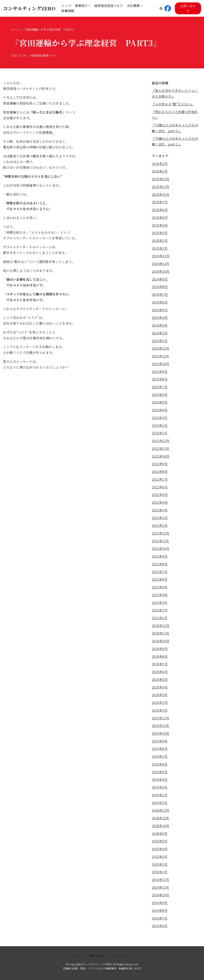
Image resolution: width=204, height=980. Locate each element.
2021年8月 (160, 565)
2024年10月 (161, 272)
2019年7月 (160, 758)
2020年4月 (160, 688)
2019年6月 (160, 765)
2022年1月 (160, 526)
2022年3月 (160, 511)
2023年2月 (160, 426)
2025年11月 (161, 187)
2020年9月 (160, 650)
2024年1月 (160, 341)
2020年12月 (161, 626)
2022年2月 (160, 519)
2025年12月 (161, 179)
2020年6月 (160, 673)
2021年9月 (160, 557)
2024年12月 (161, 256)
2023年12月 (161, 349)
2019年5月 (160, 773)
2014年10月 (161, 896)
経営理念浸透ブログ (109, 6)
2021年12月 (161, 534)
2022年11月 (161, 449)
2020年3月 (160, 696)
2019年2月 (160, 796)
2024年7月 (160, 295)
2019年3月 (160, 788)
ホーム (15, 29)
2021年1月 (160, 619)
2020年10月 (161, 642)
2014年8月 (160, 912)
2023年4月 (160, 411)
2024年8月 (160, 287)
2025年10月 (161, 195)
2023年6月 (160, 395)
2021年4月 (160, 596)
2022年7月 (160, 480)
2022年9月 (160, 464)
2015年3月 (160, 858)
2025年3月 (160, 233)
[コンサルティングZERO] (29, 8)
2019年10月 (161, 734)
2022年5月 (160, 495)
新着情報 (68, 11)
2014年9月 (160, 904)
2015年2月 (160, 866)
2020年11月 (161, 634)
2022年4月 (160, 503)
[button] (161, 8)
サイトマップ (77, 955)
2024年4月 (160, 318)
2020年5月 (160, 681)
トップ (66, 6)
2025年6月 (160, 210)
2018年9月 (160, 835)
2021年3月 (160, 603)
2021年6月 (160, 580)
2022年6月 (160, 488)
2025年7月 (160, 202)
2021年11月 (160, 542)
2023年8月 (160, 380)
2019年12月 (161, 719)
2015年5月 (160, 842)
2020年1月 (160, 711)
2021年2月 (160, 611)
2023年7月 (160, 387)
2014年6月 (160, 927)
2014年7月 (160, 919)
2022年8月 (160, 472)
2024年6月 (160, 303)
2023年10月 (161, 364)
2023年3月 (160, 418)
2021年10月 (161, 549)
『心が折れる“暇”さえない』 (173, 104)
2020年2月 (160, 704)
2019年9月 (160, 742)
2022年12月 (161, 441)
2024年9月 (160, 279)
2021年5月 (160, 588)
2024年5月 (160, 310)
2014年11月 (160, 889)
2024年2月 (160, 333)
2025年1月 (160, 249)
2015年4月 (160, 850)
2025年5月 (160, 218)
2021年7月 (160, 573)
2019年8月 (160, 750)
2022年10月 (161, 457)
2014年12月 (161, 881)
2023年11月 (160, 357)
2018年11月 (160, 819)
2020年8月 (160, 657)
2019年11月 (160, 727)
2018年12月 (161, 812)
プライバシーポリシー (121, 955)
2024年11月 (161, 264)
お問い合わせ (188, 8)
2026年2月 (160, 164)
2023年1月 (160, 434)
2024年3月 (160, 326)
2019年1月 (160, 804)
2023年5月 (160, 403)
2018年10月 (161, 827)
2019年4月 (160, 781)
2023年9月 (160, 372)
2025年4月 (160, 226)
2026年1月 (160, 171)
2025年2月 (160, 241)
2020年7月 (160, 665)
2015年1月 (160, 873)
